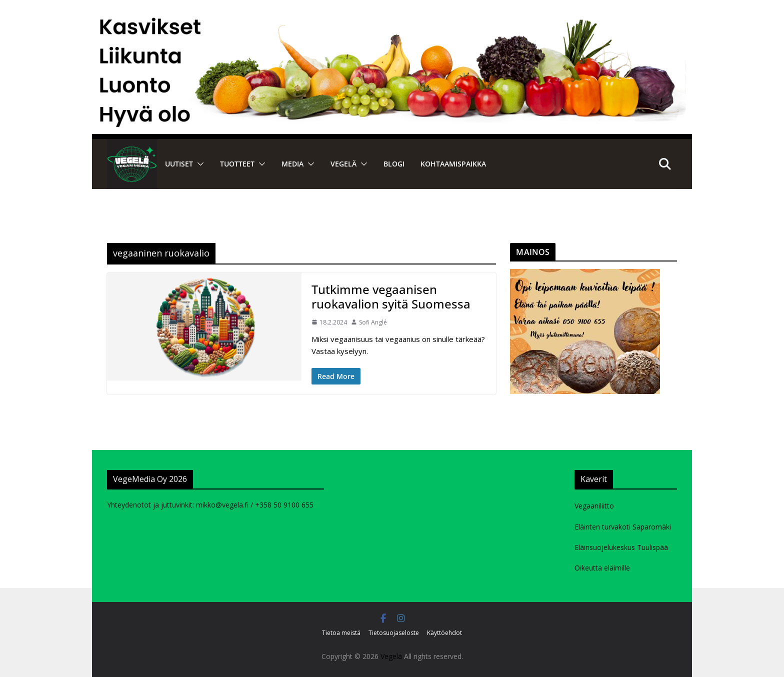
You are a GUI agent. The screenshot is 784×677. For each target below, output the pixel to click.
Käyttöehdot (444, 633)
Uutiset (179, 164)
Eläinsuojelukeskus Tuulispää (621, 547)
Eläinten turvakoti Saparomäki (623, 527)
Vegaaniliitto (594, 506)
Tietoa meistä (341, 633)
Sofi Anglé (373, 322)
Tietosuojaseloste (394, 633)
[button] (198, 164)
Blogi (394, 164)
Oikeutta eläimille (602, 568)
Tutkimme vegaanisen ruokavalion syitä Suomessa (391, 296)
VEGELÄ (343, 164)
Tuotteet (237, 164)
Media (292, 164)
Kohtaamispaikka (453, 164)
